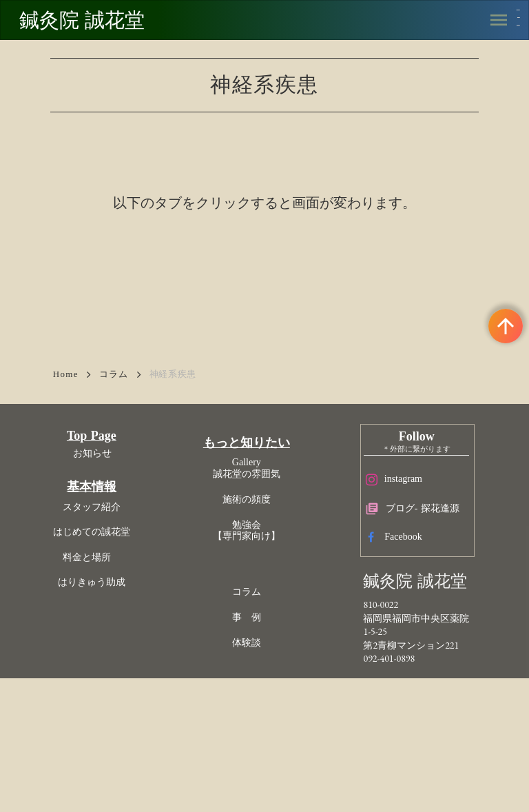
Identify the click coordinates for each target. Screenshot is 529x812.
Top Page (136, 542)
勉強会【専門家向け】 (256, 629)
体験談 (256, 741)
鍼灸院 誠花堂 (97, 23)
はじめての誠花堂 (136, 639)
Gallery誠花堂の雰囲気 (256, 567)
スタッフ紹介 (136, 615)
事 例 (256, 717)
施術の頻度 (256, 598)
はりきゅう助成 (136, 690)
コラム (114, 441)
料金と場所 (136, 664)
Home (66, 441)
